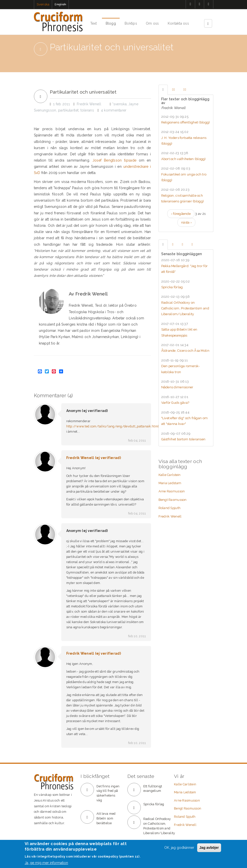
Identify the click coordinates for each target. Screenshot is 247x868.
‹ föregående (181, 214)
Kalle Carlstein (170, 475)
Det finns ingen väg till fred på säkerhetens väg (108, 793)
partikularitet (68, 110)
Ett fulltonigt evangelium (153, 789)
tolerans (87, 110)
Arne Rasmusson (172, 491)
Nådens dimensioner (177, 387)
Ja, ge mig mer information (46, 863)
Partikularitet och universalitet (83, 92)
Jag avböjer (209, 848)
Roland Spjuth (170, 508)
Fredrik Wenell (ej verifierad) (94, 458)
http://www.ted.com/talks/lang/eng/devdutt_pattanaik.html (113, 426)
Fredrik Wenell (170, 516)
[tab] (163, 90)
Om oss (152, 23)
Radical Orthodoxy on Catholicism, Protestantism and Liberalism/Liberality (185, 308)
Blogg (111, 23)
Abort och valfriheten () (184, 159)
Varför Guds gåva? (175, 403)
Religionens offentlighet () (186, 122)
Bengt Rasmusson (173, 500)
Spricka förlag (172, 287)
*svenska (119, 104)
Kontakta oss (178, 23)
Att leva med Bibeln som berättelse (106, 818)
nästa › (186, 222)
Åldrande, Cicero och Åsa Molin (185, 351)
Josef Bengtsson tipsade (114, 160)
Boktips (131, 23)
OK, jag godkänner (179, 848)
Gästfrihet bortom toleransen (183, 439)
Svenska (43, 4)
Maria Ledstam (170, 483)
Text (94, 23)
